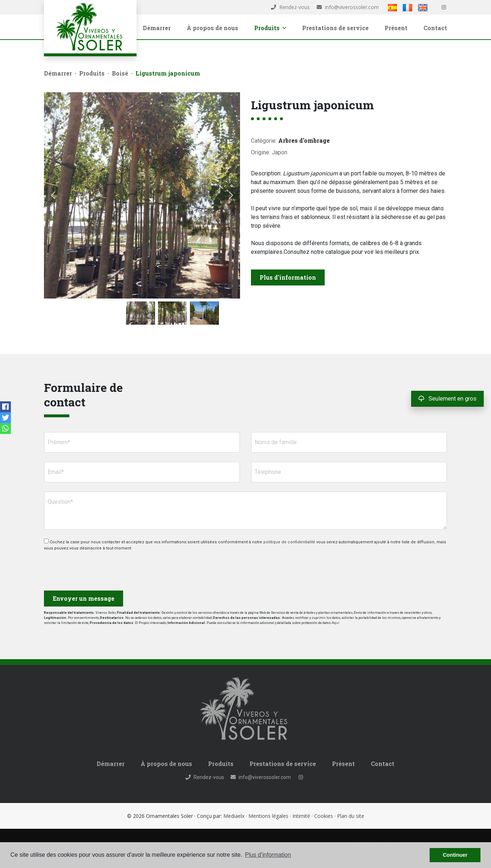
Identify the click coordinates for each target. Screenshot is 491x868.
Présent (396, 28)
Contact (435, 28)
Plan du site (351, 816)
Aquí (335, 623)
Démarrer (157, 28)
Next (231, 195)
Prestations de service (335, 28)
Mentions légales (268, 816)
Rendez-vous (290, 7)
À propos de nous (212, 28)
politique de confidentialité (290, 542)
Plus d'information (288, 277)
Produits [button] (270, 28)
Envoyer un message (84, 598)
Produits (92, 73)
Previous (53, 195)
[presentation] (83, 568)
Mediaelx (234, 816)
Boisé (120, 73)
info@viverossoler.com (348, 7)
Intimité (301, 816)
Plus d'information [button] (268, 855)
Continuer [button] (455, 855)
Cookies (324, 816)
